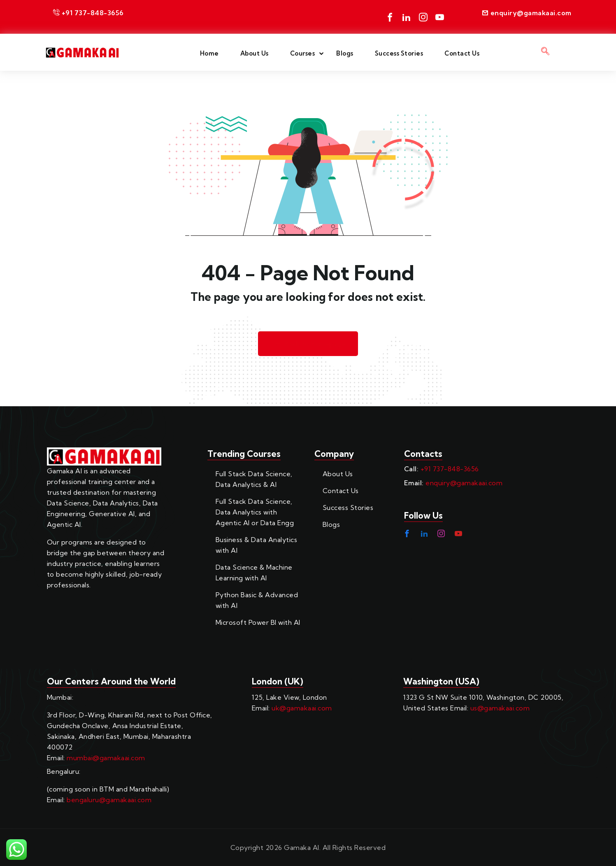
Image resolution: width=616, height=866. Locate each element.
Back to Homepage (308, 344)
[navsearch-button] (546, 52)
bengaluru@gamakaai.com (109, 800)
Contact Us (462, 53)
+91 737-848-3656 (450, 469)
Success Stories (399, 53)
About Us (255, 53)
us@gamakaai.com (500, 708)
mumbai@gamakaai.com (106, 758)
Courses (303, 53)
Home (209, 53)
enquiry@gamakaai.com (464, 483)
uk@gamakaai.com (302, 708)
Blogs (345, 53)
